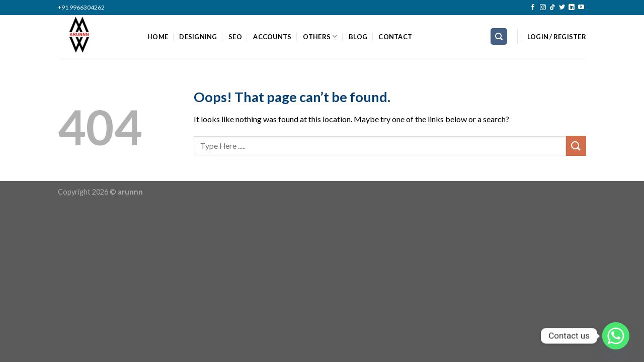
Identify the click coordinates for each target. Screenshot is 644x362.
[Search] (499, 36)
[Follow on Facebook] (533, 8)
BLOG (358, 37)
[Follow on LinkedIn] (572, 8)
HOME (158, 37)
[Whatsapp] (616, 336)
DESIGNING (198, 37)
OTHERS (320, 36)
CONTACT (395, 37)
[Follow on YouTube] (581, 8)
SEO (235, 37)
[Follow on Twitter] (562, 8)
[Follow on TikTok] (552, 8)
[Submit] (576, 146)
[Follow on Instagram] (543, 8)
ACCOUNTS (272, 37)
